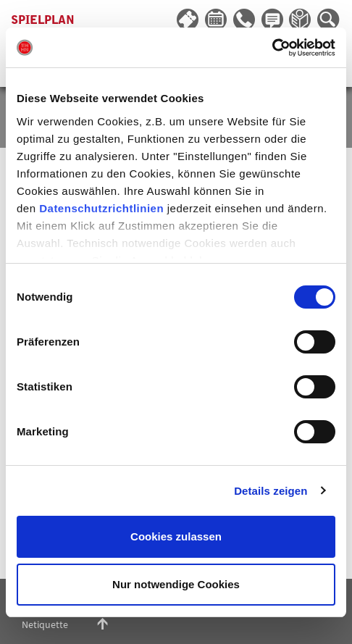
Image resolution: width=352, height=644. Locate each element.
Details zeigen (271, 491)
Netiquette (45, 624)
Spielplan (43, 20)
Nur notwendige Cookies (176, 584)
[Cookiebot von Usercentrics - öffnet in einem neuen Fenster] (272, 48)
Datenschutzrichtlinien (101, 208)
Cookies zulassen (176, 536)
